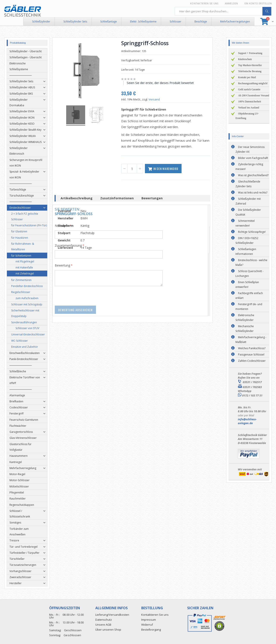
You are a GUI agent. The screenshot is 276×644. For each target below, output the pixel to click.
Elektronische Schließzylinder (245, 318)
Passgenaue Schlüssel (251, 355)
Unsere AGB (103, 625)
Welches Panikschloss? (252, 348)
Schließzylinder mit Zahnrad (248, 201)
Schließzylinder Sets (75, 21)
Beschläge (201, 21)
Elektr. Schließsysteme (143, 21)
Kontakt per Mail (247, 77)
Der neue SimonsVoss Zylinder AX (250, 149)
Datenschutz (104, 620)
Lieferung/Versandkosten (112, 615)
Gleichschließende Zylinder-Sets (248, 184)
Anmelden (231, 3)
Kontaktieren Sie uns (204, 3)
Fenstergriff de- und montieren (249, 307)
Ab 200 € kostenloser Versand (254, 95)
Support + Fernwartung (250, 53)
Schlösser (176, 21)
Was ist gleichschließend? (253, 175)
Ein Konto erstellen (258, 3)
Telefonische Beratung (250, 71)
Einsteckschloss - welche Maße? (251, 263)
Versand (160, 99)
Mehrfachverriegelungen (235, 21)
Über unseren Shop (108, 630)
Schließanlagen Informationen (246, 251)
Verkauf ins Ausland (249, 108)
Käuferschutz (245, 59)
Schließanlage (109, 21)
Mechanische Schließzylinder (245, 329)
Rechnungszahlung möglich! (253, 83)
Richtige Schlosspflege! (252, 232)
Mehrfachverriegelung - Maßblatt (251, 340)
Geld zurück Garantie (249, 89)
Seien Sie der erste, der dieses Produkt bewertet (166, 83)
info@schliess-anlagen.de (247, 421)
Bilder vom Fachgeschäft (253, 158)
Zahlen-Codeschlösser (252, 361)
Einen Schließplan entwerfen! (247, 285)
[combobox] (223, 11)
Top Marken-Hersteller (250, 65)
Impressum (149, 620)
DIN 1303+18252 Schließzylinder (247, 240)
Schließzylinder (41, 21)
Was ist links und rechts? (253, 193)
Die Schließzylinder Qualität (248, 212)
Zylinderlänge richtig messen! (249, 167)
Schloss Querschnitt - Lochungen (249, 274)
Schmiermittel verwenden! (245, 223)
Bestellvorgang (151, 630)
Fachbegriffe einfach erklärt (249, 296)
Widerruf (147, 625)
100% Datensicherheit (249, 102)
